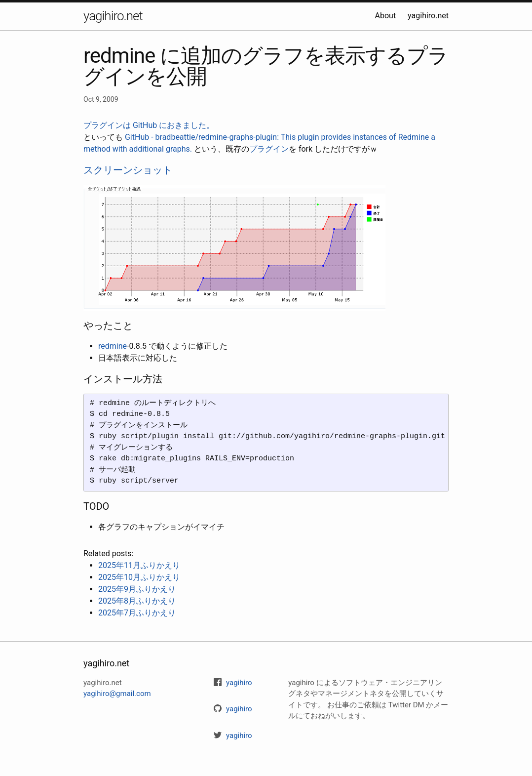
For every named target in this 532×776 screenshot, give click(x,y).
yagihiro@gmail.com (117, 694)
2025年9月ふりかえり (137, 589)
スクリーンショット (128, 170)
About (386, 16)
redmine (113, 346)
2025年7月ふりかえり (137, 613)
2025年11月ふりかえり (139, 565)
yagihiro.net (113, 16)
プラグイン (269, 149)
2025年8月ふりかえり (137, 601)
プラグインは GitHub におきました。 (149, 125)
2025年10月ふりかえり (139, 577)
